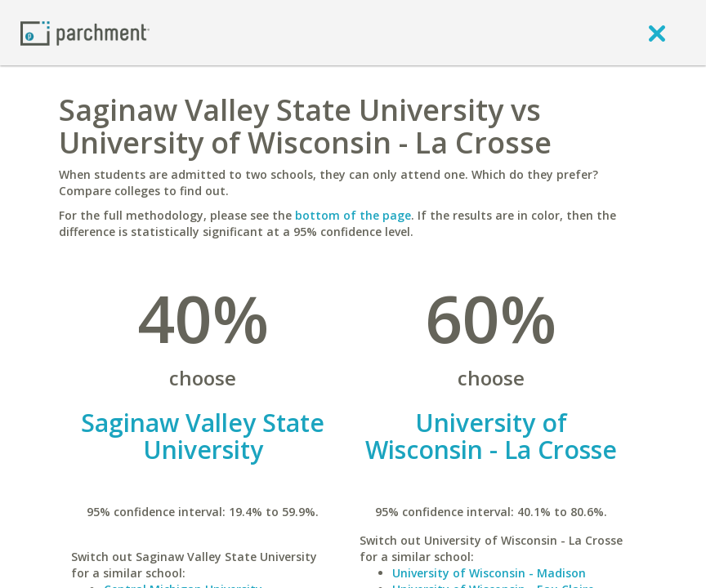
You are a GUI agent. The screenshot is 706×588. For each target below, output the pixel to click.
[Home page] (85, 32)
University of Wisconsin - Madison (489, 573)
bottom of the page (353, 215)
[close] (657, 33)
